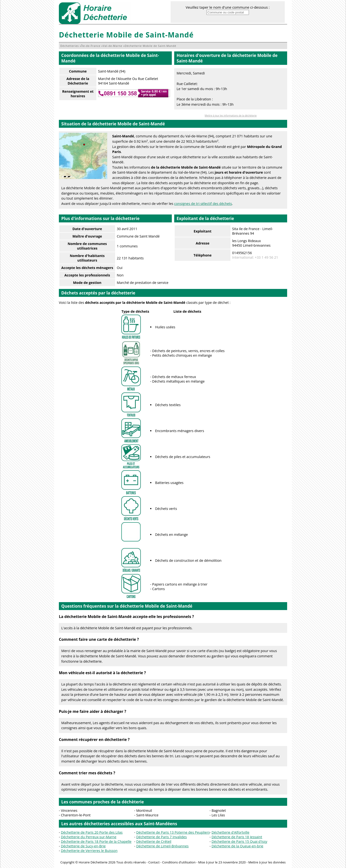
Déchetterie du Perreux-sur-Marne (89, 837)
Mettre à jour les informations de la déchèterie (231, 116)
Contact (154, 862)
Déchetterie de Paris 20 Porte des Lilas (92, 832)
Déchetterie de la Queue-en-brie (237, 846)
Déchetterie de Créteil (154, 841)
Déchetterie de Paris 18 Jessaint (237, 837)
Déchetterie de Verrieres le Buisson (89, 851)
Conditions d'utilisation (179, 862)
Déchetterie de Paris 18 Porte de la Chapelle (96, 841)
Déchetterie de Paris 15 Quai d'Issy (239, 841)
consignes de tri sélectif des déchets (203, 204)
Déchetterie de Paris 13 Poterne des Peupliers (173, 832)
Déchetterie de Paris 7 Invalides (161, 837)
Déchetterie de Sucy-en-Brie (83, 846)
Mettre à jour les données (267, 862)
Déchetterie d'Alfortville (230, 832)
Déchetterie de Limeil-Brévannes (162, 846)
